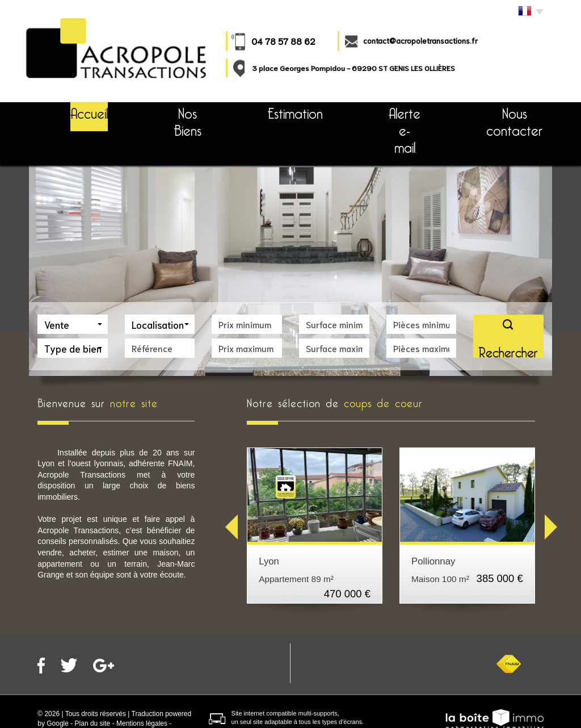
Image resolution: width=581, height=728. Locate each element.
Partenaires (161, 699)
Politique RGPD (61, 699)
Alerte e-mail (377, 111)
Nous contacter (487, 111)
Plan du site (93, 689)
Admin (47, 709)
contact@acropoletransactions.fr (420, 41)
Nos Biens (176, 111)
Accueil (83, 111)
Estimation (275, 111)
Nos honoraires (114, 699)
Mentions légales (142, 689)
